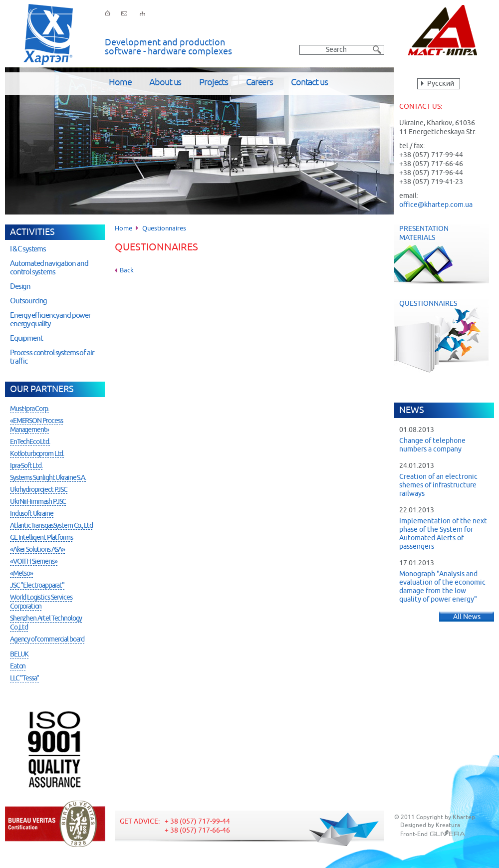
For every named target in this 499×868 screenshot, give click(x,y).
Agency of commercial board (47, 640)
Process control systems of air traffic (52, 357)
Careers (259, 83)
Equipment (26, 338)
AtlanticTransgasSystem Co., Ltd (51, 526)
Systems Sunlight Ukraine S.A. (48, 478)
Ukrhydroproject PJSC (39, 490)
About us (165, 83)
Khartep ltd (48, 34)
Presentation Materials (442, 254)
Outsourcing (28, 301)
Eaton (18, 666)
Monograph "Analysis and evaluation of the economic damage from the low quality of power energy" (442, 587)
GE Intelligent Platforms (41, 538)
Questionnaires (447, 336)
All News (467, 617)
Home (120, 83)
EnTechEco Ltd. (30, 442)
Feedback (124, 13)
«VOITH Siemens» (34, 562)
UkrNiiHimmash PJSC (38, 502)
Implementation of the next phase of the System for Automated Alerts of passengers (443, 534)
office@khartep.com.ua (436, 205)
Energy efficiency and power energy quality (50, 320)
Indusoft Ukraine (32, 514)
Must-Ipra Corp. (29, 409)
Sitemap (142, 13)
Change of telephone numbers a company (432, 445)
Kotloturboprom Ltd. (37, 454)
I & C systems (28, 249)
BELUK (19, 654)
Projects (214, 83)
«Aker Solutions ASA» (37, 550)
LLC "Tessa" (24, 678)
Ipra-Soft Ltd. (26, 466)
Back (127, 271)
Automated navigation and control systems (49, 268)
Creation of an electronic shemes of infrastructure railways (438, 485)
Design (20, 287)
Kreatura (448, 826)
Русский (441, 84)
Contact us (309, 83)
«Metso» (21, 574)
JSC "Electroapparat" (37, 586)
